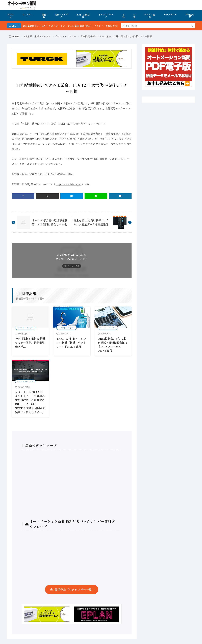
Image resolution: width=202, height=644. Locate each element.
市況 (123, 16)
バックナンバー (170, 16)
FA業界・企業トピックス (37, 36)
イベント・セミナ (106, 16)
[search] (192, 26)
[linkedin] (120, 196)
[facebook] (23, 196)
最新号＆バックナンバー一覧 (73, 589)
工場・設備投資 (83, 16)
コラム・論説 (150, 16)
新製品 (44, 16)
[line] (96, 196)
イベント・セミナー (66, 36)
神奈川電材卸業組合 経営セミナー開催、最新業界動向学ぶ (30, 343)
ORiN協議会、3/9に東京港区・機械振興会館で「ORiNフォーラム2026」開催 (113, 345)
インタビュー (27, 16)
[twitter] (47, 196)
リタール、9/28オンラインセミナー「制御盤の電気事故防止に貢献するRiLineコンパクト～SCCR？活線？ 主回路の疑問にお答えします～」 (30, 402)
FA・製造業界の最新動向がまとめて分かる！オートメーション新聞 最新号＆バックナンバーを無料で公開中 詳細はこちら (79, 26)
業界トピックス (61, 16)
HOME (11, 16)
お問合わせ (190, 16)
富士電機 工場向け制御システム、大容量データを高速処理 (91, 222)
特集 (134, 16)
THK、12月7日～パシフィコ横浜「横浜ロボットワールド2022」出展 (71, 343)
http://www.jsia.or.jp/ (68, 184)
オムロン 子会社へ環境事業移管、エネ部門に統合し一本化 (50, 222)
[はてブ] (72, 196)
